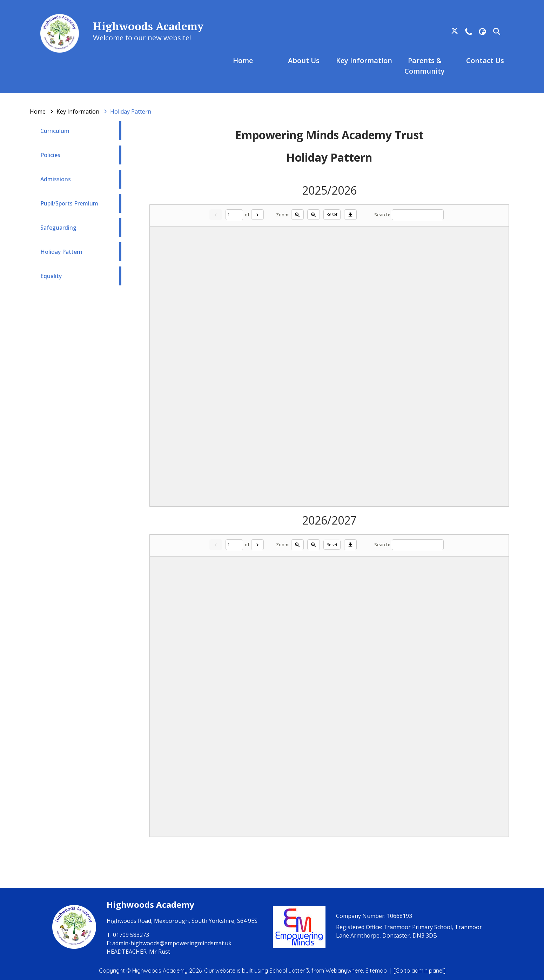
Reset (332, 214)
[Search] (418, 215)
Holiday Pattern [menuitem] (61, 252)
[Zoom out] (314, 215)
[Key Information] (78, 111)
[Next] (257, 215)
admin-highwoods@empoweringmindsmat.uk (172, 943)
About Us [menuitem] (304, 60)
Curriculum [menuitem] (55, 131)
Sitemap (376, 971)
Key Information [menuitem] (364, 60)
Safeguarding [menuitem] (58, 228)
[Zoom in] (297, 215)
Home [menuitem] (243, 60)
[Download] (350, 215)
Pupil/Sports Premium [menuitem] (69, 203)
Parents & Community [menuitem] (425, 66)
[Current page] (234, 215)
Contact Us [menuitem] (485, 60)
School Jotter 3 (289, 971)
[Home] (38, 111)
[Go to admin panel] (419, 971)
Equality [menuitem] (51, 276)
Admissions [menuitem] (56, 179)
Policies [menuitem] (50, 155)
